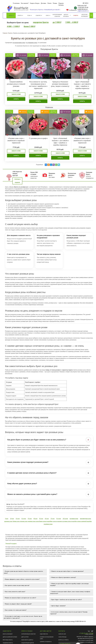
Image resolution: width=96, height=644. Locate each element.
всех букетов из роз (61, 196)
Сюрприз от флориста (46, 642)
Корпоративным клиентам (57, 15)
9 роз (7, 519)
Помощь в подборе (17, 181)
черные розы (24, 521)
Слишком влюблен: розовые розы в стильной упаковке (16, 84)
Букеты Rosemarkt (8, 634)
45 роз (35, 519)
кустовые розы (46, 286)
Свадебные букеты (8, 643)
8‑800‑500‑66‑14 (82, 9)
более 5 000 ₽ (29, 26)
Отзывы (55, 3)
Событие (39, 15)
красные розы (8, 521)
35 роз (30, 519)
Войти (86, 3)
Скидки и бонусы (35, 3)
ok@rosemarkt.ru (83, 11)
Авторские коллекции (85, 15)
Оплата (49, 3)
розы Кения (39, 521)
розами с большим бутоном (83, 319)
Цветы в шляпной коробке (10, 637)
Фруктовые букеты (8, 640)
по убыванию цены (32, 43)
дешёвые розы (48, 524)
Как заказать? (25, 3)
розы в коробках (48, 521)
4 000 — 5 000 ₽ (13, 26)
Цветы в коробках (66, 15)
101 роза (65, 519)
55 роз (41, 519)
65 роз (47, 519)
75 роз (53, 519)
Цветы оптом (25, 637)
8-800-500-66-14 (80, 621)
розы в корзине (57, 521)
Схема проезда (62, 637)
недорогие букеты (41, 22)
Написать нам (62, 634)
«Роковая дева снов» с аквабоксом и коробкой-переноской (16, 141)
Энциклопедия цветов (28, 643)
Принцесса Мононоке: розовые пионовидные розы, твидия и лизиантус (60, 84)
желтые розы (32, 521)
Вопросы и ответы (63, 640)
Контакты (61, 5)
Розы (29, 15)
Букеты (20, 15)
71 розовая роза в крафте (38, 138)
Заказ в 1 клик (16, 94)
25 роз (18, 519)
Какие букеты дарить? (27, 640)
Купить (16, 99)
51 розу (55, 319)
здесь (43, 621)
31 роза (24, 519)
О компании (16, 3)
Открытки (61, 3)
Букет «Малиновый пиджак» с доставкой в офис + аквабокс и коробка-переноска (82, 85)
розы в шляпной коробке (84, 521)
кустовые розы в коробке (70, 521)
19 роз (12, 519)
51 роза (59, 519)
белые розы (77, 284)
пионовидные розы (85, 519)
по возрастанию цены (19, 43)
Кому (48, 15)
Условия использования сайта (47, 638)
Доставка (43, 3)
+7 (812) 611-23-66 (86, 633)
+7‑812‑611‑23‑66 (83, 7)
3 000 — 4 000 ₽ (72, 22)
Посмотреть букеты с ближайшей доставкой (45, 10)
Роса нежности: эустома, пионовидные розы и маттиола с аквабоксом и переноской (38, 85)
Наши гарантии (44, 634)
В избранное (71, 10)
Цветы (10, 15)
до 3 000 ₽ (57, 22)
